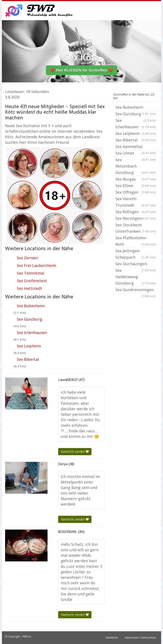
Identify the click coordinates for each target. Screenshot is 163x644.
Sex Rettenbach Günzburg (136, 166)
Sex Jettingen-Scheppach (136, 254)
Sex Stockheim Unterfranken (136, 228)
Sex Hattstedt (29, 288)
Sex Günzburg (30, 319)
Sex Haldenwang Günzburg (136, 277)
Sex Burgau (136, 179)
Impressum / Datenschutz (140, 638)
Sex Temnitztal (30, 273)
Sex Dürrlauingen (136, 264)
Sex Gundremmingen (136, 290)
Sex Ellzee (136, 186)
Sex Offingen (136, 192)
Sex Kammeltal (136, 147)
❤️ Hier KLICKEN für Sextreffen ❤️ (81, 70)
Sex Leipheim (29, 346)
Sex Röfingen (136, 212)
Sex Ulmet (136, 154)
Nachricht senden (75, 452)
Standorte (112, 638)
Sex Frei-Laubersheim (37, 265)
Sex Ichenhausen (32, 333)
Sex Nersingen (136, 218)
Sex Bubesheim (31, 306)
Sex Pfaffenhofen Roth (136, 241)
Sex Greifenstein (32, 281)
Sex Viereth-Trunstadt (136, 202)
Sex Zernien (27, 258)
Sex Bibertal (28, 359)
